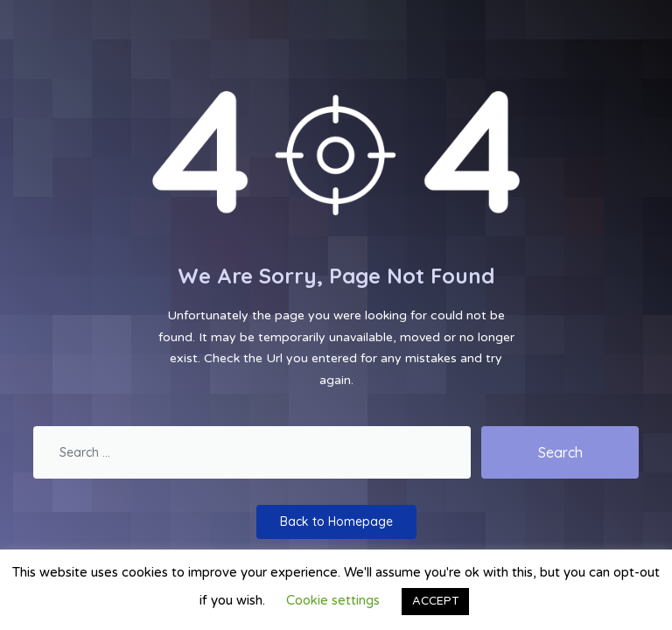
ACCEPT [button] (435, 601)
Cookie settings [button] (333, 600)
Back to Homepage (336, 521)
